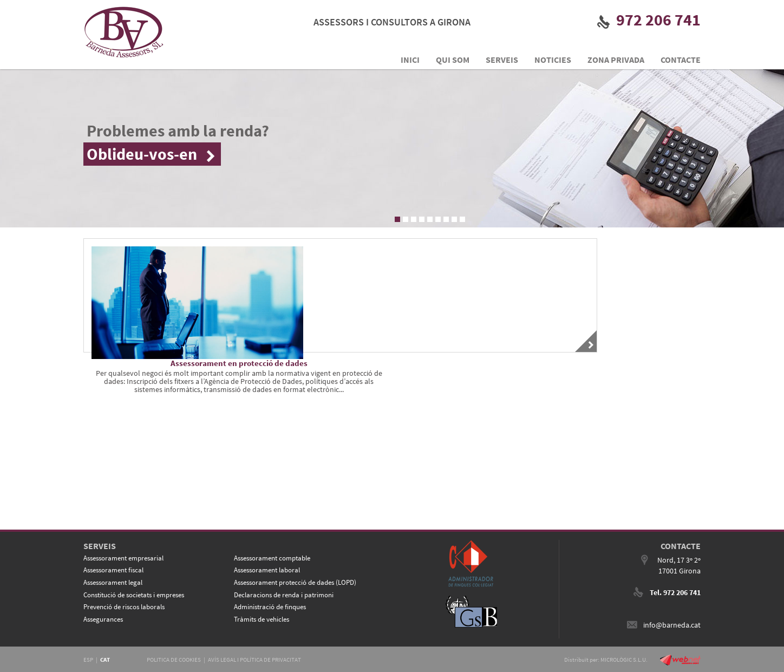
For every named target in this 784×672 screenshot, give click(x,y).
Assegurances (103, 619)
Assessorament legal (113, 582)
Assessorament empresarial (123, 558)
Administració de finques (270, 607)
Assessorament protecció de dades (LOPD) (295, 582)
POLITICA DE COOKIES (174, 660)
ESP (88, 660)
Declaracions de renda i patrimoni (284, 595)
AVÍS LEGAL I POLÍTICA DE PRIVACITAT (254, 660)
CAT (105, 660)
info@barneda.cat (672, 625)
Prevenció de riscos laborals (124, 607)
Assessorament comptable (272, 558)
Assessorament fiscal (113, 570)
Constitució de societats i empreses (134, 595)
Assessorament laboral (267, 570)
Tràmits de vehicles (262, 619)
